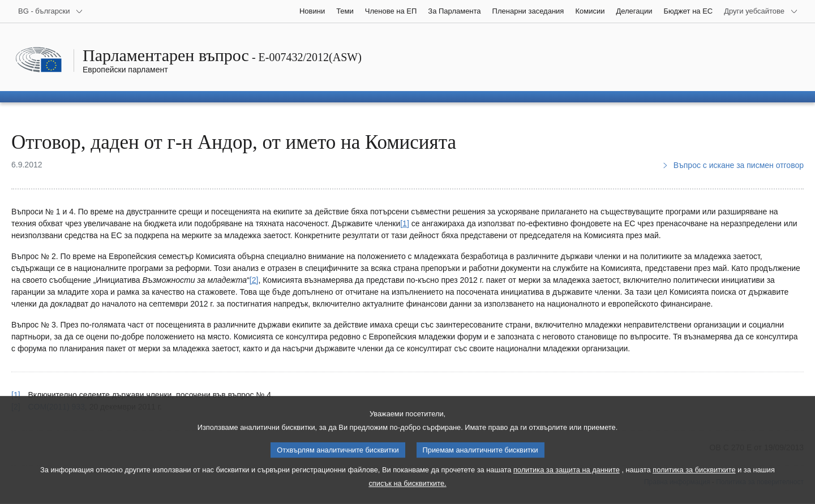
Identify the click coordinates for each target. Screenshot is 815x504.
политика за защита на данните (567, 481)
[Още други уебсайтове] (761, 11)
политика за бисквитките (694, 481)
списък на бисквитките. (407, 495)
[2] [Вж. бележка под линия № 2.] (254, 280)
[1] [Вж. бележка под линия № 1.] (405, 223)
